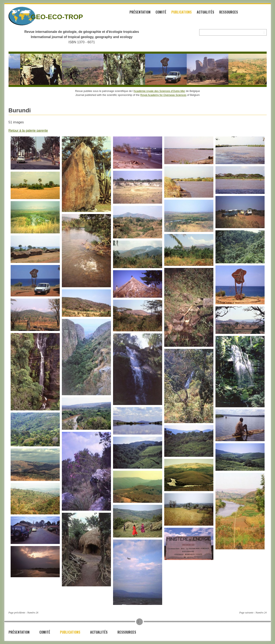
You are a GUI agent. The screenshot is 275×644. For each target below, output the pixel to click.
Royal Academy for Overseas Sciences (163, 95)
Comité (161, 12)
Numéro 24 (261, 613)
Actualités (205, 12)
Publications (182, 12)
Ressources (229, 12)
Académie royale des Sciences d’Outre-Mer (159, 91)
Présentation (140, 12)
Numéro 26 (33, 613)
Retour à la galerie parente (28, 131)
